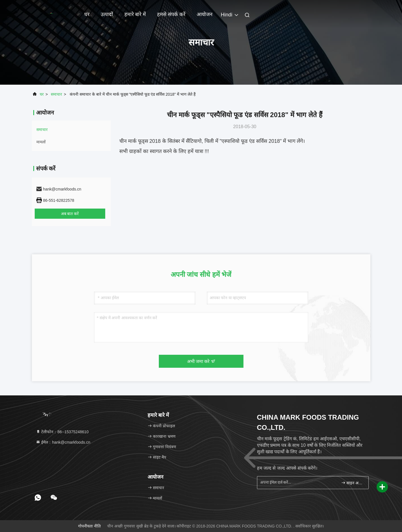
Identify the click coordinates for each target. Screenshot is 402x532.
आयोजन (205, 14)
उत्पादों (107, 14)
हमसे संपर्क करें (171, 14)
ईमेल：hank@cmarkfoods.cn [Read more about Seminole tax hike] (63, 442)
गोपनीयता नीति (89, 526)
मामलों (41, 142)
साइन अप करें (352, 483)
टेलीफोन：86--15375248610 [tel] (62, 432)
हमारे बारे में (135, 14)
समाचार (56, 94)
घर (87, 14)
